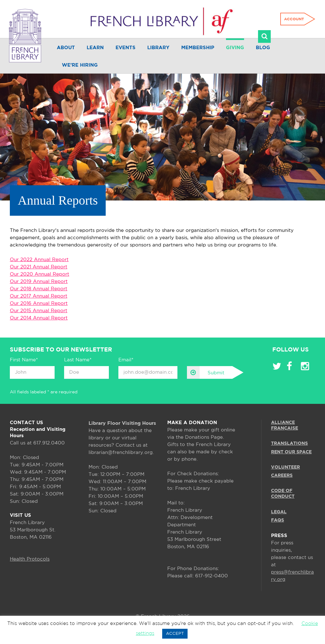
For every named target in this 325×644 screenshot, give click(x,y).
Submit (206, 372)
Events (126, 48)
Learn (95, 48)
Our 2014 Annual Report (39, 318)
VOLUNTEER (285, 467)
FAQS (278, 520)
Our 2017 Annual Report (39, 296)
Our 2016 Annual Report (39, 303)
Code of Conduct (283, 494)
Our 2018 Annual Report (39, 289)
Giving (235, 48)
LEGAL (279, 512)
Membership (198, 48)
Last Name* (78, 360)
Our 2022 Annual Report (39, 260)
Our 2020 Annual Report (40, 274)
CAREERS (282, 476)
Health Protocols (30, 559)
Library (158, 48)
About (66, 48)
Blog (263, 48)
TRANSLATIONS (289, 444)
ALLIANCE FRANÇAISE (285, 425)
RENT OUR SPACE (291, 452)
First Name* (24, 360)
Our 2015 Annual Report (39, 311)
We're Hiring (80, 65)
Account (294, 19)
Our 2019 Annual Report (39, 282)
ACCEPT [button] (175, 634)
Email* (126, 360)
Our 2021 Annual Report (39, 267)
